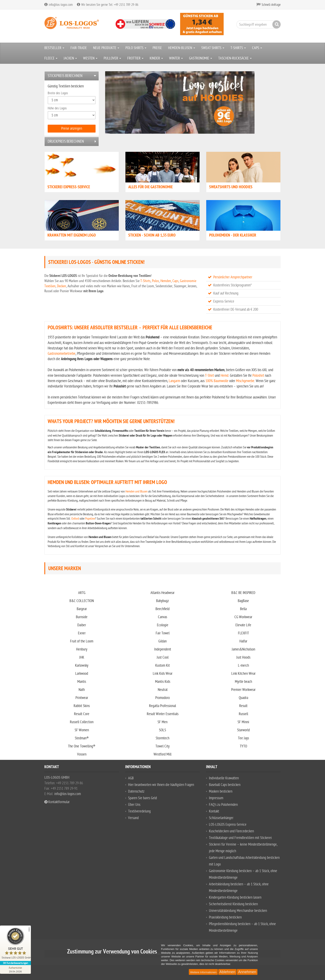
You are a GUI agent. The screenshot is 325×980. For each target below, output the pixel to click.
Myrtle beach (243, 682)
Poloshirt (258, 376)
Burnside (82, 617)
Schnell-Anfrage (271, 5)
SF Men (162, 722)
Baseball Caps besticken (225, 785)
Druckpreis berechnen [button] (66, 141)
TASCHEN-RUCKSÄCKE (235, 58)
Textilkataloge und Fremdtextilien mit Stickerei (240, 838)
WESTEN (90, 58)
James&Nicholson (243, 649)
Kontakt (214, 811)
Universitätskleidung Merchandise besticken (238, 911)
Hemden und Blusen (136, 491)
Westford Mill (162, 754)
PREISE (157, 48)
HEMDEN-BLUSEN (182, 48)
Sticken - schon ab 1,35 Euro (152, 236)
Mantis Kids (163, 682)
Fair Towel (163, 633)
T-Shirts (145, 281)
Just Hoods (243, 657)
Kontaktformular (57, 802)
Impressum (216, 798)
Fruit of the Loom (82, 641)
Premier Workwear (243, 690)
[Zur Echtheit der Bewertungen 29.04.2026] (16, 969)
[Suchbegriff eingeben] (257, 24)
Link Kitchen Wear (243, 674)
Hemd (224, 376)
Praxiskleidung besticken (225, 917)
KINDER (156, 58)
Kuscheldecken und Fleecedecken (231, 831)
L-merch (243, 666)
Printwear (82, 698)
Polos (155, 281)
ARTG (82, 593)
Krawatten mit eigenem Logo (72, 236)
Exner (82, 633)
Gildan (162, 641)
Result (243, 706)
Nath (82, 690)
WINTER (176, 58)
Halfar (243, 641)
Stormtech (162, 738)
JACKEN (70, 58)
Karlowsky (82, 666)
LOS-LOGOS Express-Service (228, 825)
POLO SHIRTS (136, 48)
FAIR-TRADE (79, 48)
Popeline (90, 519)
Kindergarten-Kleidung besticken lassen (235, 897)
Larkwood (82, 674)
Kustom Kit (162, 666)
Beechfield (162, 609)
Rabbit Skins (82, 706)
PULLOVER (112, 58)
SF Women (82, 730)
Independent (163, 649)
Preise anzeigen (72, 129)
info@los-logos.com (67, 794)
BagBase (243, 601)
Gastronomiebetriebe (62, 354)
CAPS (257, 48)
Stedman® (82, 738)
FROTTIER (135, 58)
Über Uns (134, 805)
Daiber (82, 625)
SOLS (162, 730)
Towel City (162, 746)
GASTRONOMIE (201, 58)
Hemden (166, 281)
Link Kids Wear (163, 674)
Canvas (162, 617)
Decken (62, 286)
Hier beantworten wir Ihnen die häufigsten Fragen (161, 785)
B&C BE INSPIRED (243, 593)
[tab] (72, 76)
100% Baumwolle (217, 381)
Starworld (243, 730)
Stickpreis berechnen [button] (65, 76)
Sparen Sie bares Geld (142, 798)
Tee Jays (243, 738)
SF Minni (243, 722)
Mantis (82, 682)
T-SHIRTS (238, 48)
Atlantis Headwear (162, 593)
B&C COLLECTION (82, 601)
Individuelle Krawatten (224, 778)
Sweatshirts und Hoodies (231, 187)
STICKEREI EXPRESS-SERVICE (69, 187)
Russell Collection (82, 722)
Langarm (174, 381)
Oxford (75, 519)
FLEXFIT (243, 633)
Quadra (243, 698)
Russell (243, 714)
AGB (131, 778)
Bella (243, 609)
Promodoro (162, 698)
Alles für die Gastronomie (150, 187)
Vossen (82, 754)
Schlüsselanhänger (221, 818)
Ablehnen (227, 972)
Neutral (163, 690)
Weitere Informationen (203, 972)
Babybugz (162, 601)
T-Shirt (209, 376)
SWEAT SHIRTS (213, 48)
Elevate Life (243, 625)
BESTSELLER (54, 48)
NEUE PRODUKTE (106, 48)
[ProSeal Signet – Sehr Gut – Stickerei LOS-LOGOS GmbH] (16, 944)
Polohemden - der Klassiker (233, 236)
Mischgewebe (245, 381)
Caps (175, 281)
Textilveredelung (139, 811)
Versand (133, 818)
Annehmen (247, 972)
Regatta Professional (162, 706)
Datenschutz (136, 791)
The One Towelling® (82, 746)
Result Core (82, 714)
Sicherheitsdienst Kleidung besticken (233, 904)
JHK (82, 657)
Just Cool (163, 657)
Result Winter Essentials (163, 714)
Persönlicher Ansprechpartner (233, 277)
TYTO (243, 746)
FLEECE (51, 58)
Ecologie (163, 625)
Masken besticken (221, 791)
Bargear (82, 609)
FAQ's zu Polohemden (223, 805)
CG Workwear (243, 617)
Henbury (82, 649)
